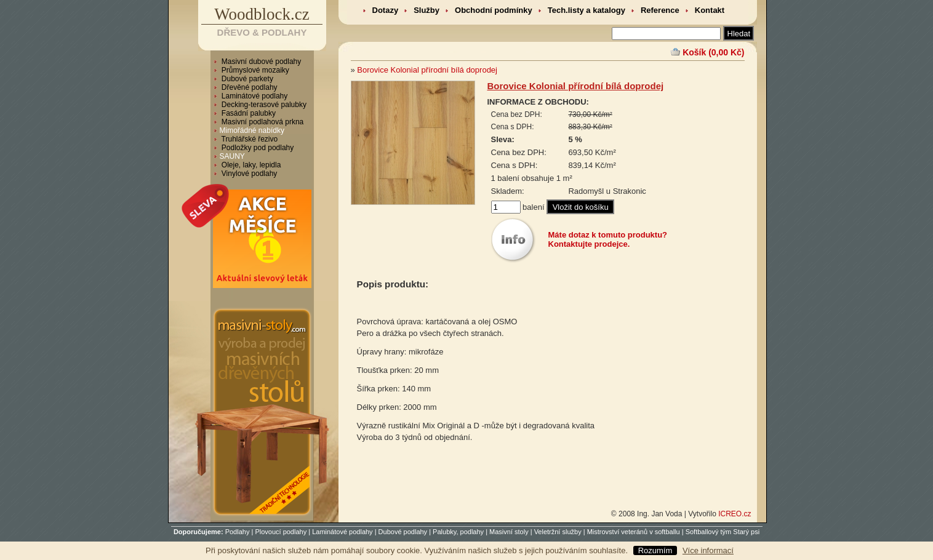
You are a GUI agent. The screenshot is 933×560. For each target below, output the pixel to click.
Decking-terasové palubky (263, 105)
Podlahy (238, 532)
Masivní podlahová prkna (262, 122)
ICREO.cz (735, 514)
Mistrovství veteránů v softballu (634, 532)
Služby (426, 10)
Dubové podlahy (403, 532)
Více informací (708, 550)
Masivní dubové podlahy (261, 62)
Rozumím (655, 550)
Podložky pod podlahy (257, 148)
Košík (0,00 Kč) (713, 52)
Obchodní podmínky (494, 10)
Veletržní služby (558, 532)
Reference (660, 10)
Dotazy (386, 10)
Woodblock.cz (262, 14)
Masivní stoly (509, 532)
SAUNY (232, 156)
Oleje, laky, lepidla (250, 165)
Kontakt (710, 10)
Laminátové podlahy (254, 96)
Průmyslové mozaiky (254, 70)
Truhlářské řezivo (249, 139)
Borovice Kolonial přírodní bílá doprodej (427, 70)
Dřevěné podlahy (249, 87)
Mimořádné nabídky (252, 130)
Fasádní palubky (248, 113)
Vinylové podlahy (249, 174)
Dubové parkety (246, 79)
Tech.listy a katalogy (587, 10)
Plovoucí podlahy (281, 532)
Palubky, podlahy (458, 532)
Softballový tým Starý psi (723, 532)
